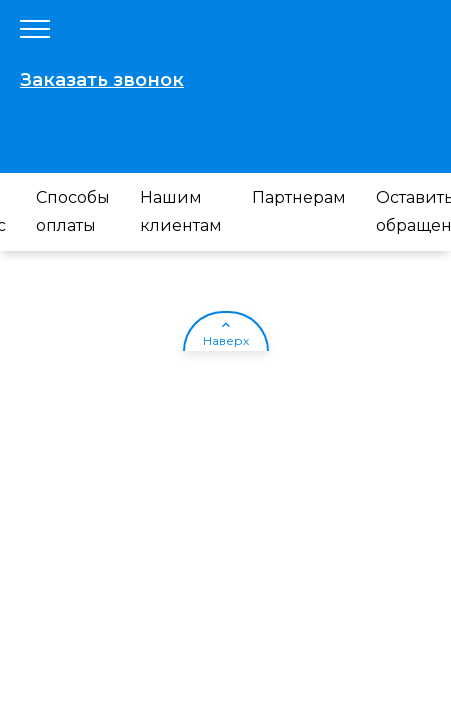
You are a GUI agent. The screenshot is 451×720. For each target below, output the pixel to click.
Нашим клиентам (181, 211)
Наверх (226, 340)
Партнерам (299, 197)
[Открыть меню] (35, 30)
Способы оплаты (73, 211)
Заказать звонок (102, 80)
